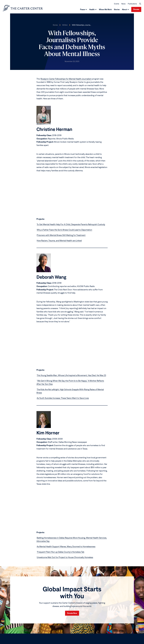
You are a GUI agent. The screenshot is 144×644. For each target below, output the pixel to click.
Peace (82, 10)
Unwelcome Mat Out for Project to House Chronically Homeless (65, 558)
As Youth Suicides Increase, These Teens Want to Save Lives (63, 398)
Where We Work (105, 10)
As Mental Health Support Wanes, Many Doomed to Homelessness (66, 547)
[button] (140, 4)
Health (92, 10)
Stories (117, 10)
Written (65, 25)
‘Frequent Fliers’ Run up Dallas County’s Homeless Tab (60, 552)
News (123, 4)
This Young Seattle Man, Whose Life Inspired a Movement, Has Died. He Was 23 (71, 376)
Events (117, 4)
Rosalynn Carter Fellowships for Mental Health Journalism (66, 79)
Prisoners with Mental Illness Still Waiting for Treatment (61, 236)
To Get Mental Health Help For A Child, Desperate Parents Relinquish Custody (71, 225)
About (124, 10)
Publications (132, 4)
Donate (136, 10)
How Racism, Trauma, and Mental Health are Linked (59, 241)
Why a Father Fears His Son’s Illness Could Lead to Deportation (64, 230)
